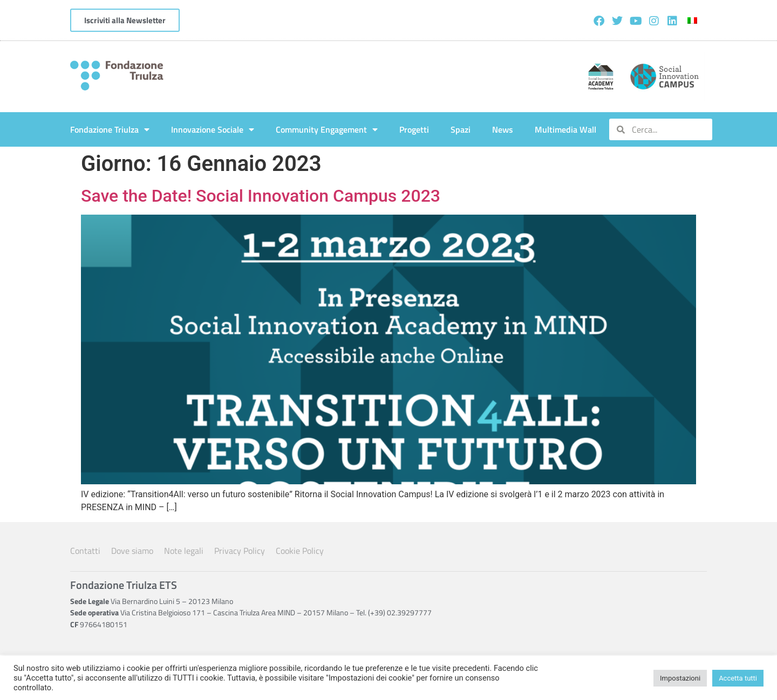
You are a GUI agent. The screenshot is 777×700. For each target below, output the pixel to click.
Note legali (184, 551)
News (503, 129)
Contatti (85, 551)
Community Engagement (327, 129)
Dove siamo (132, 551)
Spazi (461, 129)
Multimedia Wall (565, 129)
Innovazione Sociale (213, 129)
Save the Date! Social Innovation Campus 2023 (261, 196)
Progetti (414, 129)
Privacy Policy (240, 551)
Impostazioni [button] (680, 678)
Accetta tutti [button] (738, 678)
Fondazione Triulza (110, 129)
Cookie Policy (300, 551)
